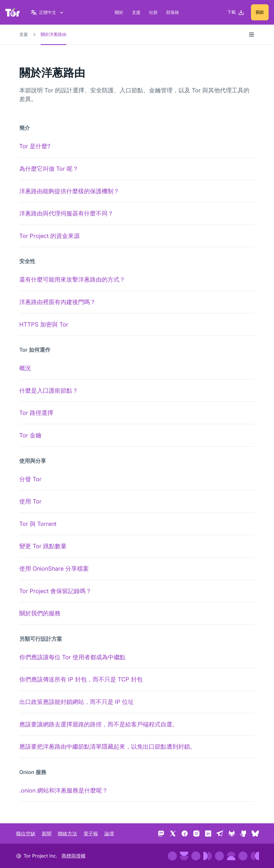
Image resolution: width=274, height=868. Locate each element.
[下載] (236, 12)
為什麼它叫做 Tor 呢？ (49, 169)
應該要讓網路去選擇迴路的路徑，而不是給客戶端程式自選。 (99, 724)
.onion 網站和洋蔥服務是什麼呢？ (64, 790)
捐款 (260, 12)
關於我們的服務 (40, 613)
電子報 (91, 834)
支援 (136, 12)
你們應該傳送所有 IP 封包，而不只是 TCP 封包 (81, 679)
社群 (153, 12)
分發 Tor (30, 479)
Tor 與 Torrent (38, 524)
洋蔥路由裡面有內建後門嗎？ (58, 302)
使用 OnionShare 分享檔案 (54, 568)
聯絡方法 (67, 834)
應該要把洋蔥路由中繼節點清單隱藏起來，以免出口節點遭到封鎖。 (108, 746)
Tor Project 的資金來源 (50, 236)
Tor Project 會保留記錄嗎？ (55, 591)
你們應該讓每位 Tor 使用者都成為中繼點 (72, 657)
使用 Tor (30, 501)
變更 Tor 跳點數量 (43, 546)
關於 (119, 12)
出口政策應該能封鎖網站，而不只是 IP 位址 (77, 702)
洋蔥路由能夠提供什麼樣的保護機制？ (69, 191)
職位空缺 (26, 834)
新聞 (47, 834)
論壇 (109, 834)
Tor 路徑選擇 (36, 413)
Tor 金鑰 (30, 435)
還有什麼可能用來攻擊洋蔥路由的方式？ (72, 279)
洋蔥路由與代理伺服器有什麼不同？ (66, 213)
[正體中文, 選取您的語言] (48, 12)
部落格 (173, 12)
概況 (25, 368)
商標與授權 (74, 856)
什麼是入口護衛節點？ (49, 391)
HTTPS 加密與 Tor (44, 324)
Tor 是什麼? (35, 146)
